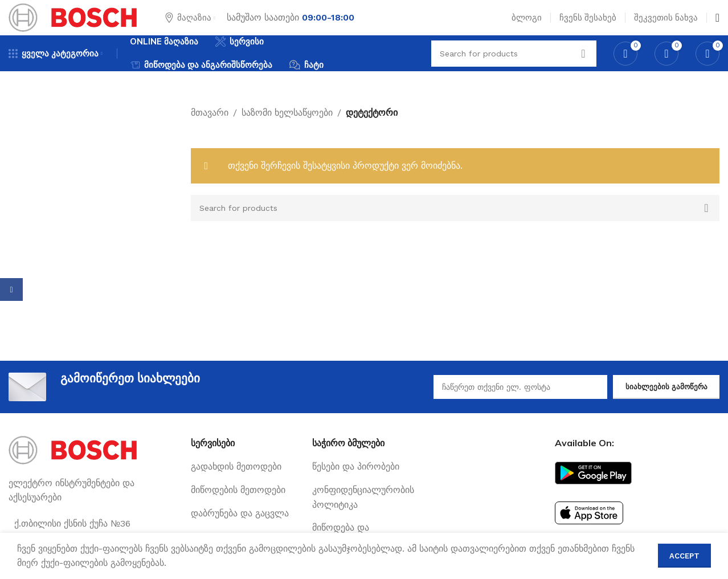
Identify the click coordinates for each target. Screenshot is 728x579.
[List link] (243, 487)
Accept (684, 556)
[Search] (455, 228)
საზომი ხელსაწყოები (287, 132)
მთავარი (210, 132)
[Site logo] (73, 25)
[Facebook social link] (11, 289)
